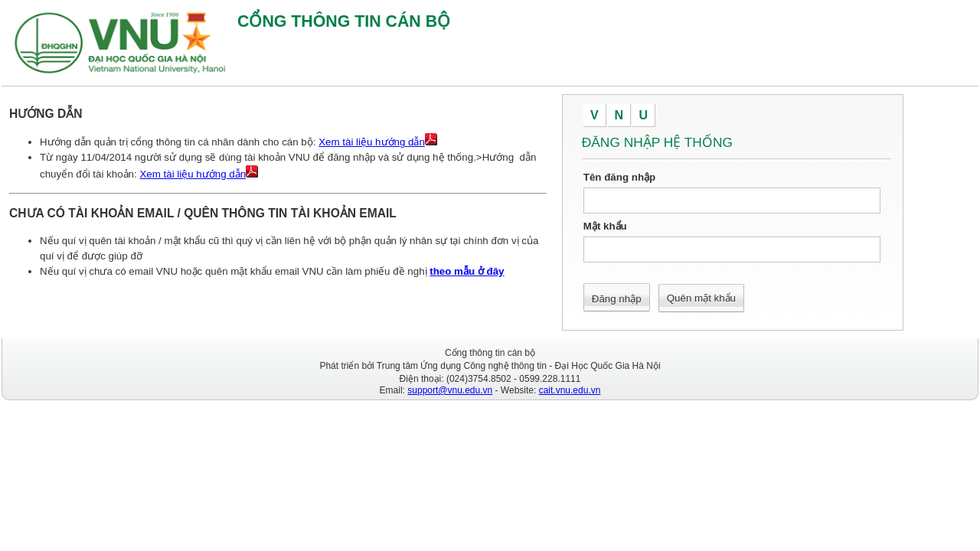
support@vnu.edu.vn (450, 390)
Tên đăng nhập (619, 177)
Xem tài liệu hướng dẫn (372, 142)
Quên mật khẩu (701, 298)
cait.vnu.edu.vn (570, 390)
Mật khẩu (605, 226)
